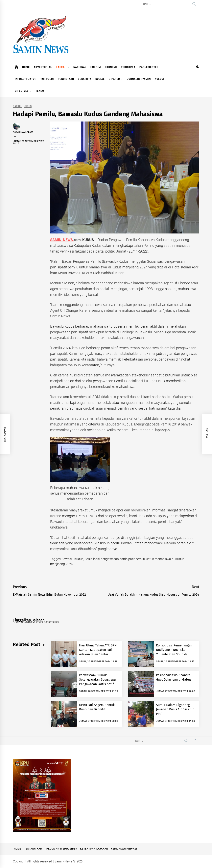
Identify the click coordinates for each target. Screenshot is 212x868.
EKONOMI (111, 67)
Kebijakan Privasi (124, 849)
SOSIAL (100, 79)
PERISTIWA (128, 67)
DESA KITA (85, 79)
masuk (31, 622)
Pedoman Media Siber (62, 849)
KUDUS (28, 106)
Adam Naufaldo (23, 132)
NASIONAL (80, 67)
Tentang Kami (34, 849)
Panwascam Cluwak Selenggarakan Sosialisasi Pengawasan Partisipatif (98, 680)
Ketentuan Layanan (94, 849)
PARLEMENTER (149, 67)
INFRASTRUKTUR (26, 79)
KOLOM (161, 79)
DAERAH (63, 67)
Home (18, 849)
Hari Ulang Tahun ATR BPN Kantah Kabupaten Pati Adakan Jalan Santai (98, 650)
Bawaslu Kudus (72, 559)
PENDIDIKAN (66, 79)
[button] (198, 67)
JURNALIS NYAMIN (139, 79)
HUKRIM (96, 67)
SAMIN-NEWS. (62, 240)
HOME (26, 67)
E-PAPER (116, 79)
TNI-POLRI (47, 79)
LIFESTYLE (23, 91)
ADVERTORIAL (43, 67)
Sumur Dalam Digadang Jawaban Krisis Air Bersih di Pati (176, 709)
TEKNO (40, 91)
